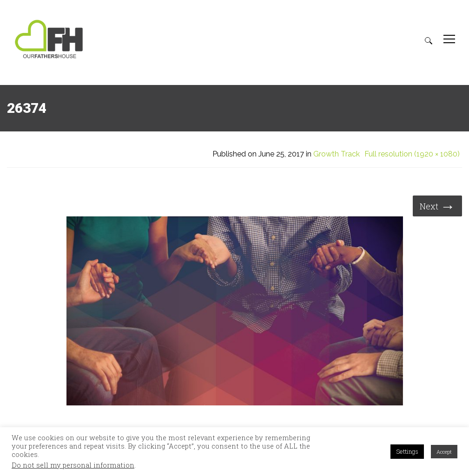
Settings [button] (407, 451)
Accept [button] (444, 452)
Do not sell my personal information (73, 465)
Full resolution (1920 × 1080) (412, 154)
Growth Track (337, 154)
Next (437, 205)
